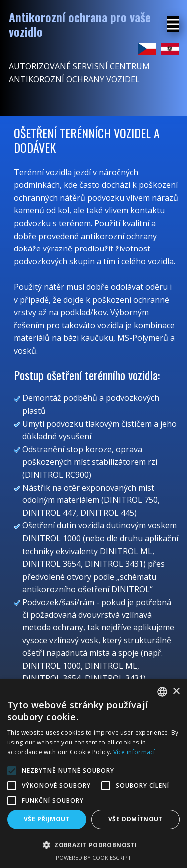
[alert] (93, 774)
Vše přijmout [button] (47, 819)
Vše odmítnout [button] (135, 819)
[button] (93, 845)
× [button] (176, 691)
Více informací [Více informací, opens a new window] (134, 752)
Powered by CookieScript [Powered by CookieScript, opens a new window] (93, 857)
